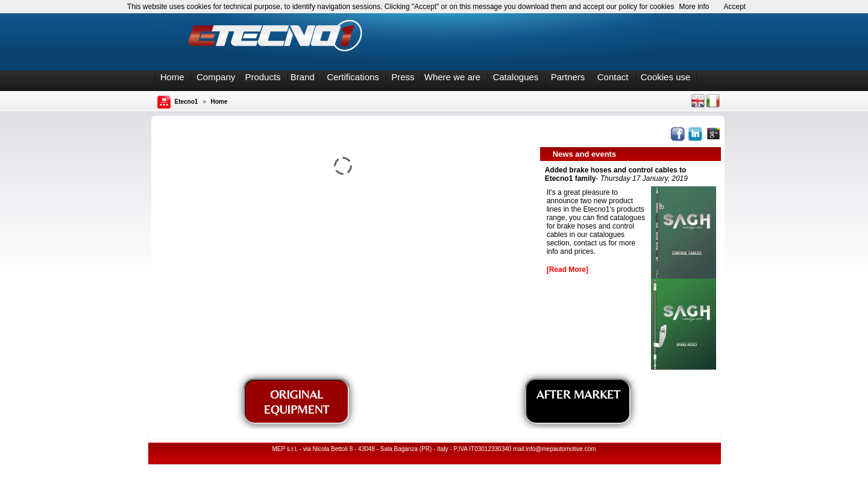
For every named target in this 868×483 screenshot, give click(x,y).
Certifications (353, 77)
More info (694, 7)
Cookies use (666, 77)
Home (172, 77)
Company (216, 77)
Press (403, 77)
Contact (613, 77)
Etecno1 (187, 102)
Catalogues (515, 77)
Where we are (452, 77)
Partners (568, 77)
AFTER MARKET (578, 394)
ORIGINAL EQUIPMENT (296, 402)
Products (263, 77)
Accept (735, 7)
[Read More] (568, 270)
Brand (303, 77)
